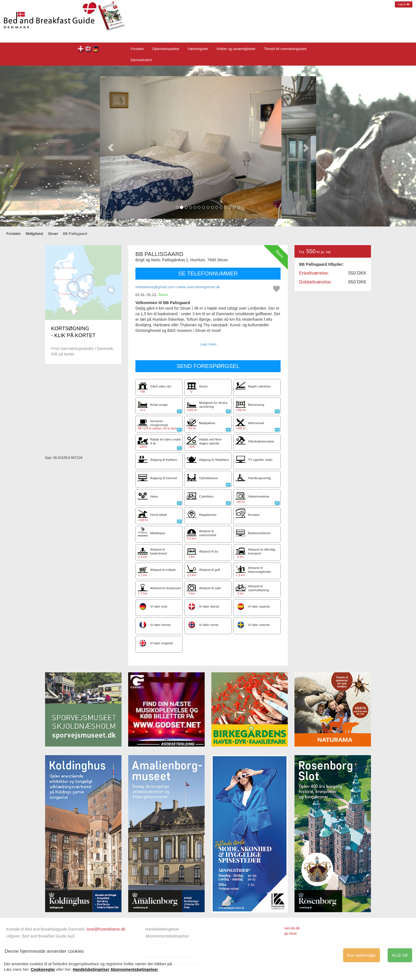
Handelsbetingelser (162, 929)
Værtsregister (198, 49)
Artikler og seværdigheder (236, 49)
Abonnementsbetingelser (167, 936)
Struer (53, 234)
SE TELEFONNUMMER (208, 273)
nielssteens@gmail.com (155, 287)
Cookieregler (43, 969)
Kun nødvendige (361, 955)
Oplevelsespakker (166, 49)
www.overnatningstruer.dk (199, 287)
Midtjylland (34, 234)
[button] (111, 147)
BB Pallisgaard (81, 50)
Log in (404, 4)
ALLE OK (400, 955)
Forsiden (137, 49)
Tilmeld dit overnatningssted (285, 49)
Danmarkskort (141, 60)
